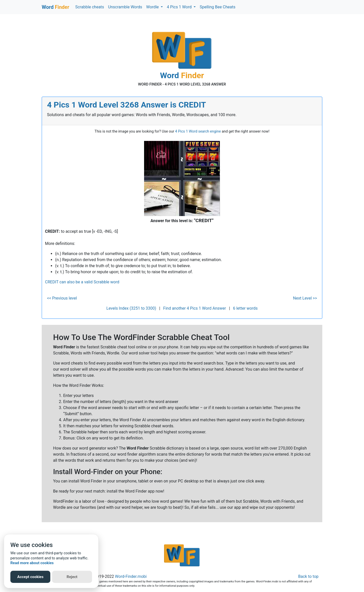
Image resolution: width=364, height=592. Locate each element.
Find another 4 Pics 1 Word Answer (195, 308)
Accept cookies (30, 577)
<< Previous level (62, 298)
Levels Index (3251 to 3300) (131, 308)
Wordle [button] (153, 7)
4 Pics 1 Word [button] (180, 7)
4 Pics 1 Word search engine (198, 131)
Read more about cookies (32, 563)
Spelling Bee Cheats (218, 7)
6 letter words (245, 308)
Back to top (308, 576)
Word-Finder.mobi (131, 576)
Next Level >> (305, 298)
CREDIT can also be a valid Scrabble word (82, 282)
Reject (72, 577)
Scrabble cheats (90, 7)
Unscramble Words (125, 7)
